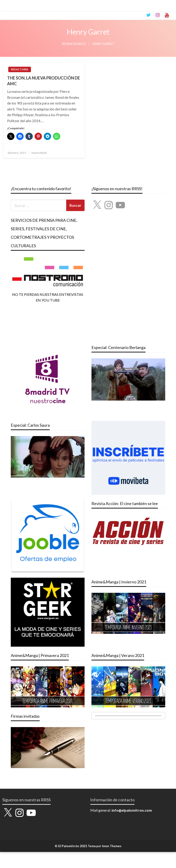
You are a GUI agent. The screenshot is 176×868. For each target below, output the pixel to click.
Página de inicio (74, 44)
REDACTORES (20, 69)
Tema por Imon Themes (105, 846)
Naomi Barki (39, 153)
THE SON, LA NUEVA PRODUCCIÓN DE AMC (44, 81)
